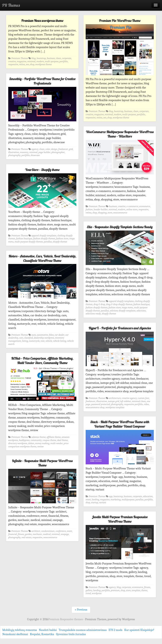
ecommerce (145, 206)
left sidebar (126, 401)
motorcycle (34, 341)
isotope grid (114, 401)
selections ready (93, 314)
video (146, 404)
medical (47, 534)
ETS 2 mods (115, 630)
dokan (31, 443)
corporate (66, 58)
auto (34, 335)
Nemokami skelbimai (15, 634)
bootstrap (41, 58)
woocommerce (120, 213)
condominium (48, 531)
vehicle (49, 341)
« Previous (81, 610)
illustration (14, 152)
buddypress (24, 440)
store (110, 213)
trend (88, 593)
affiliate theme (54, 437)
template (136, 590)
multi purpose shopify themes (29, 242)
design (54, 149)
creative (12, 62)
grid (71, 149)
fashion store (62, 239)
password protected (101, 404)
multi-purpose (52, 62)
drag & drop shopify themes (119, 304)
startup (95, 503)
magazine (22, 62)
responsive (13, 64)
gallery (89, 590)
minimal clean (139, 401)
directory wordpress (18, 443)
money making (42, 443)
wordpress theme (44, 64)
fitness (21, 534)
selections (141, 311)
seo (27, 64)
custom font (143, 398)
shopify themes (60, 242)
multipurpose (128, 500)
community (36, 440)
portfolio (64, 62)
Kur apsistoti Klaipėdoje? (139, 630)
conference (61, 531)
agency (35, 149)
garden (28, 534)
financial (13, 534)
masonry (24, 152)
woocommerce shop (95, 407)
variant (103, 503)
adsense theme (39, 437)
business (51, 58)
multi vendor (57, 443)
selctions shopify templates (123, 311)
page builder (44, 152)
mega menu (127, 308)
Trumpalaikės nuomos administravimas (83, 630)
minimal (31, 62)
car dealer (59, 335)
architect (36, 531)
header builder (101, 210)
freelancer (63, 149)
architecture (115, 398)
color (48, 149)
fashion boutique (24, 239)
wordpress (97, 593)
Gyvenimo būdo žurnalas (71, 634)
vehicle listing (60, 341)
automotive (42, 335)
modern (40, 62)
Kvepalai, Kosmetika (42, 634)
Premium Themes (20, 58)
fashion (89, 210)
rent (43, 341)
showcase (35, 155)
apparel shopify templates (44, 236)
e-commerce (132, 206)
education (148, 496)
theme (144, 590)
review (40, 447)
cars (21, 338)
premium (115, 590)
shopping (102, 213)
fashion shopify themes (44, 239)
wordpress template (115, 407)
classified (28, 338)
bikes (51, 335)
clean (58, 58)
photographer (58, 152)
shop (32, 64)
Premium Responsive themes (66, 619)
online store (132, 210)
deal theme (63, 440)
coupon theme (49, 440)
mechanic (37, 534)
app (111, 496)
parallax (48, 242)
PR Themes (11, 5)
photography (14, 155)
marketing (116, 500)
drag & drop (99, 304)
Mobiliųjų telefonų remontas (20, 630)
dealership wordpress (44, 338)
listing (25, 341)
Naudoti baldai (48, 630)
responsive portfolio (134, 404)
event (88, 500)
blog (34, 58)
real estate (27, 537)
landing (95, 500)
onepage (65, 534)
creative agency (129, 398)
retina (22, 64)
